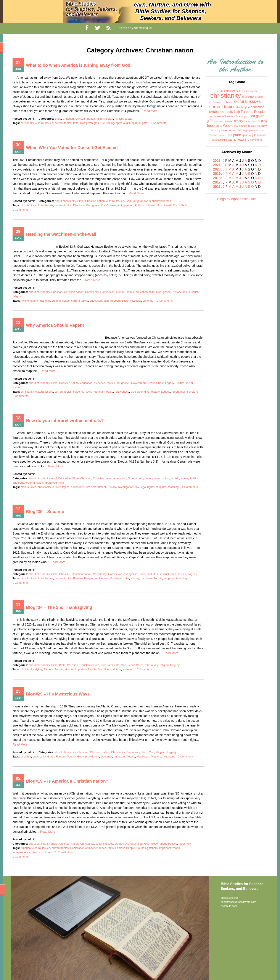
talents (232, 140)
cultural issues (44, 123)
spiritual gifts (139, 123)
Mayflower (143, 757)
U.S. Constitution (62, 852)
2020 (217, 169)
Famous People (103, 392)
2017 (217, 182)
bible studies (28, 487)
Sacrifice (103, 669)
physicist (253, 131)
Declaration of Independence (88, 848)
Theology (18, 483)
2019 (217, 174)
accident (26, 757)
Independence (21, 852)
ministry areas (123, 119)
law (137, 487)
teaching (173, 487)
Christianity (92, 292)
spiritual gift (123, 123)
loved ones (229, 130)
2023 (217, 161)
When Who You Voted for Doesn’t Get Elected (73, 148)
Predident (169, 757)
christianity (27, 123)
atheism (230, 91)
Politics (139, 205)
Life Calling (107, 123)
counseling (248, 97)
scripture (193, 392)
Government (114, 205)
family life (113, 665)
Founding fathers (147, 848)
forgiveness (122, 392)
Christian (68, 119)
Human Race (251, 121)
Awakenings (28, 301)
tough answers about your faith (152, 201)
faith (99, 119)
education (142, 292)
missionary (151, 665)
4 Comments (190, 487)
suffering (184, 205)
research (213, 135)
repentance (179, 392)
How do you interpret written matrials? (66, 421)
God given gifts (89, 123)
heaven (228, 121)
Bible (58, 119)
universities (256, 140)
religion (17, 296)
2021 (217, 165)
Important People (152, 578)
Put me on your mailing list (135, 28)
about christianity (65, 201)
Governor (106, 757)
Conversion (108, 292)
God (128, 201)
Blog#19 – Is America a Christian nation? (68, 781)
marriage (242, 130)
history (177, 292)
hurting (262, 121)
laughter (252, 126)
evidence (100, 383)
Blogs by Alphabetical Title (237, 199)
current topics (63, 123)
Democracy (133, 752)
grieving (129, 205)
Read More (150, 111)
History (126, 301)
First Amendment (95, 487)
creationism (227, 102)
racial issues (178, 574)
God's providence (88, 757)
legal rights (147, 487)
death (51, 757)
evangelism (131, 574)
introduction (162, 478)
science (223, 135)
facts (110, 383)
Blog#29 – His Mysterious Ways (58, 694)
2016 (217, 187)
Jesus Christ (190, 292)
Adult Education (61, 478)
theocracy (185, 844)
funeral (240, 116)
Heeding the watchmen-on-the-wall (62, 234)
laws (35, 852)
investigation (126, 487)
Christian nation (85, 119)
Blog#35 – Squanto (45, 512)
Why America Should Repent (56, 325)
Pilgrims (156, 757)
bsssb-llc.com (229, 906)
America (26, 848)
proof (261, 130)
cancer (254, 91)
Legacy (137, 301)
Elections (79, 205)
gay (246, 116)
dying (39, 669)
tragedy (192, 574)
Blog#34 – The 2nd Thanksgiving (60, 607)
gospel (167, 292)
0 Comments (158, 123)
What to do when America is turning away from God (79, 65)
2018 (217, 178)
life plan (108, 119)
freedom (116, 301)
